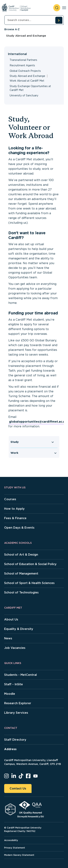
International (17, 54)
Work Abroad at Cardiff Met (27, 81)
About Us (11, 619)
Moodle (10, 694)
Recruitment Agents (22, 65)
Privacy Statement (15, 848)
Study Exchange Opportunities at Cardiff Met (30, 88)
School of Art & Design (21, 555)
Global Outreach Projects (25, 71)
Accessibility (11, 840)
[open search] (57, 8)
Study (15, 442)
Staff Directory (15, 740)
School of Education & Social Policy (30, 564)
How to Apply (14, 509)
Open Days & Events (19, 528)
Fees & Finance (15, 518)
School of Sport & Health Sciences (29, 583)
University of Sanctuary (24, 95)
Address (10, 749)
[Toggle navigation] (64, 8)
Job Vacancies (15, 648)
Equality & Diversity (19, 629)
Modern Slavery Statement (19, 855)
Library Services (16, 713)
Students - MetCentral (20, 675)
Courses (10, 499)
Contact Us (18, 788)
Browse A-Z (12, 29)
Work (14, 453)
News (8, 638)
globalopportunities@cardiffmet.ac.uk (38, 422)
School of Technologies (21, 592)
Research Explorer (18, 703)
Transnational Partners (23, 60)
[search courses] (59, 20)
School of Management (21, 574)
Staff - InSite (14, 684)
